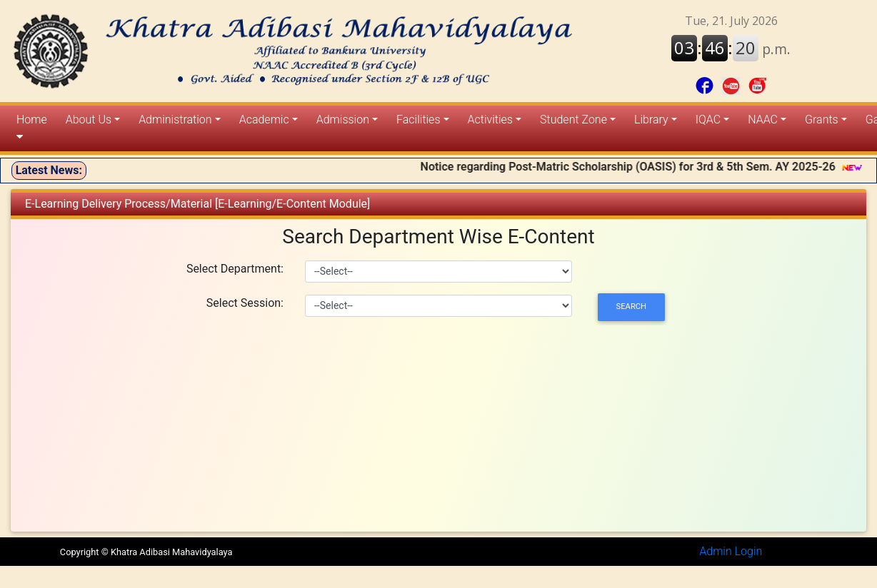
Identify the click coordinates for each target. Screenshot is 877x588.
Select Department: (235, 269)
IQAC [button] (708, 120)
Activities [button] (490, 120)
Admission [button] (343, 120)
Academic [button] (264, 120)
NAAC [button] (763, 120)
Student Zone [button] (573, 120)
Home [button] (32, 128)
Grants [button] (822, 120)
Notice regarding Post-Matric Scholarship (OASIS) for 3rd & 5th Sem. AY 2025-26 (637, 167)
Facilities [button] (418, 120)
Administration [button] (175, 120)
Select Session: (245, 303)
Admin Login (731, 551)
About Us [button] (89, 120)
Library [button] (651, 120)
